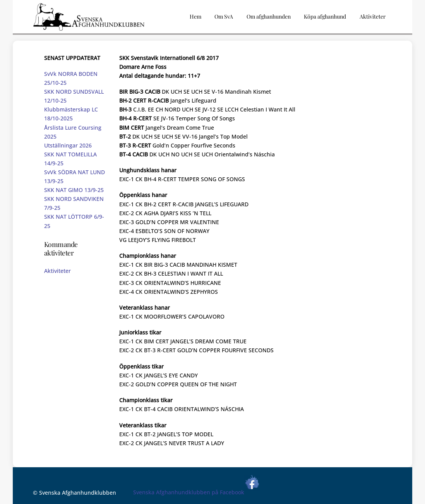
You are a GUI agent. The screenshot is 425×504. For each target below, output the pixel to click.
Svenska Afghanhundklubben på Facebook (196, 492)
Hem (195, 16)
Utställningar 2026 (68, 145)
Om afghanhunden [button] (269, 16)
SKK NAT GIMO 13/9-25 (74, 190)
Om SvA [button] (224, 16)
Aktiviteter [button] (373, 16)
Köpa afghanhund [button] (325, 16)
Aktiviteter (57, 271)
